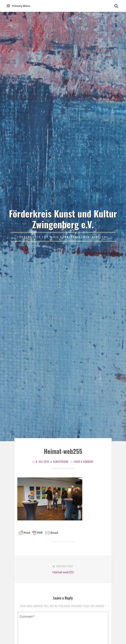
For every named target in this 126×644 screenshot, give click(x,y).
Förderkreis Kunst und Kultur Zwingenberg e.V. (63, 219)
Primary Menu (18, 6)
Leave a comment (84, 462)
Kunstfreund (61, 462)
